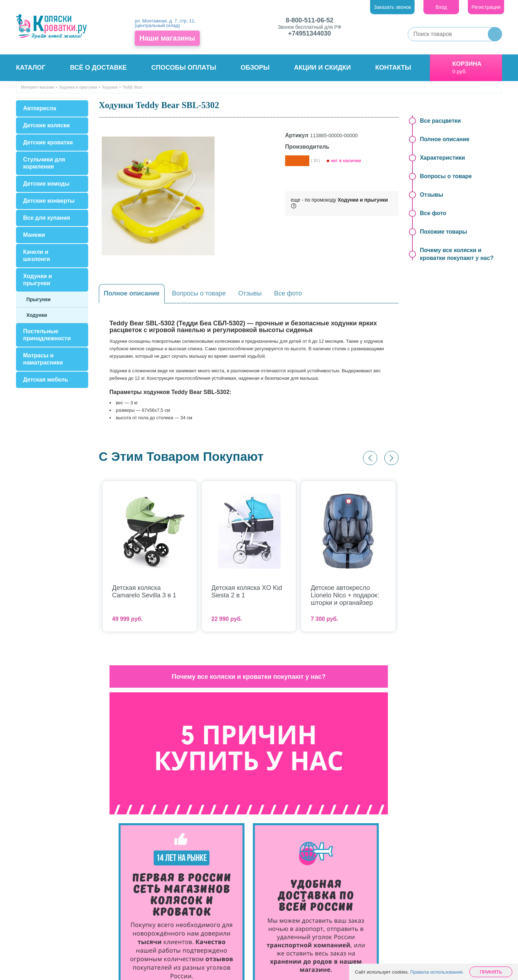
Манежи (34, 235)
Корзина (467, 64)
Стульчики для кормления (44, 163)
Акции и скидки (322, 68)
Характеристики (442, 158)
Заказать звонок (392, 7)
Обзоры (255, 68)
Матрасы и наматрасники (43, 359)
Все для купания (47, 218)
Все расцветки (440, 121)
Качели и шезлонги (37, 255)
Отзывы (250, 293)
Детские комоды (46, 184)
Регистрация (486, 7)
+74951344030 (309, 33)
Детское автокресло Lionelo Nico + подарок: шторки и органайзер (345, 595)
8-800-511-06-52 (310, 20)
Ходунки (37, 315)
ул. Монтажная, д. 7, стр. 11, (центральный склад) (165, 23)
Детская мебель (46, 380)
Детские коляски (46, 125)
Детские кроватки (48, 142)
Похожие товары (444, 232)
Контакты (393, 68)
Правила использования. (437, 972)
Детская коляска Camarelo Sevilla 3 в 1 (144, 592)
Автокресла (40, 108)
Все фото (288, 293)
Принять (491, 972)
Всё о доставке (98, 68)
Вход (441, 7)
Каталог (31, 68)
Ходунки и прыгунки (38, 280)
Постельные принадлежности (47, 335)
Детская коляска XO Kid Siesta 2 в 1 (247, 592)
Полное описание (132, 293)
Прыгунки (38, 299)
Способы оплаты (183, 68)
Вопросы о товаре (199, 293)
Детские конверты (49, 201)
